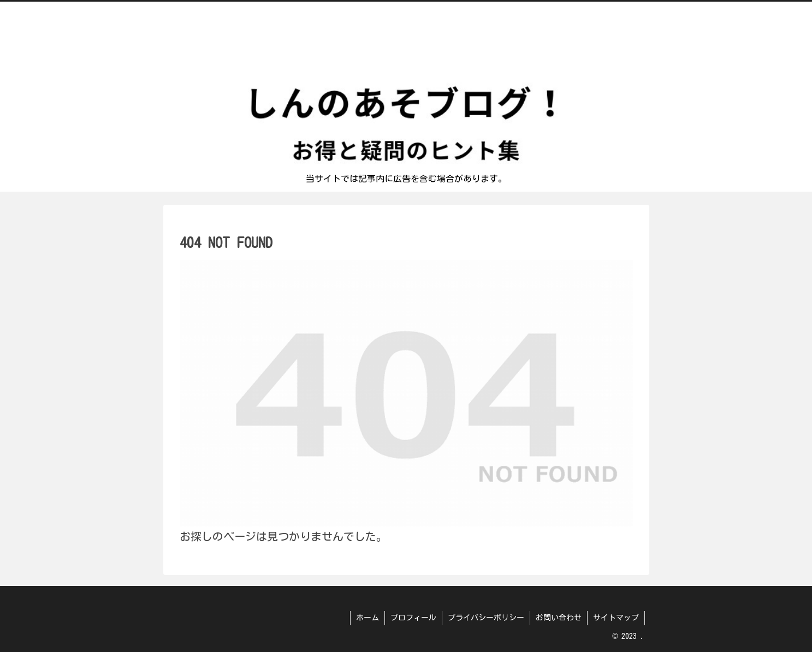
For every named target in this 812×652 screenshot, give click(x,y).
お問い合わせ (559, 618)
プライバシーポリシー (486, 618)
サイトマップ (616, 618)
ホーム (368, 618)
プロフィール (413, 618)
